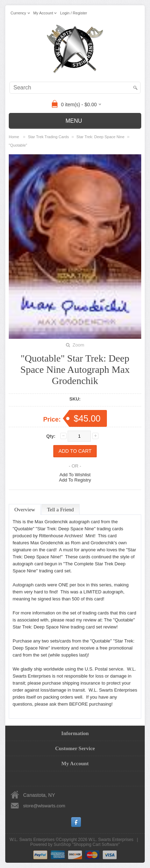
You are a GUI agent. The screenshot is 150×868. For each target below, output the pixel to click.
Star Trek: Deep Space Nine (100, 137)
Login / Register (73, 13)
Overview (25, 510)
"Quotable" (18, 145)
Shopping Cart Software (96, 845)
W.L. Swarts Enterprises (111, 840)
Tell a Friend (60, 510)
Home (14, 137)
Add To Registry (75, 480)
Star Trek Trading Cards (49, 137)
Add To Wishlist (75, 475)
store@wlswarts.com (44, 806)
